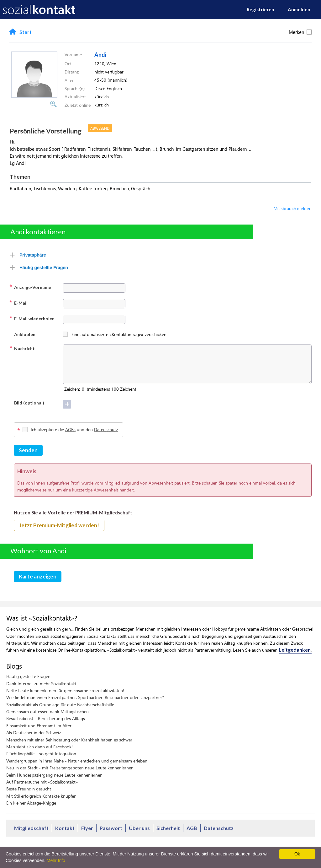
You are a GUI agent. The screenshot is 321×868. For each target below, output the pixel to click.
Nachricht (22, 348)
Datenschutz (106, 429)
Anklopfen (22, 334)
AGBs (70, 429)
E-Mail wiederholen (32, 318)
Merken (300, 32)
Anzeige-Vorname (30, 287)
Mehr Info (56, 860)
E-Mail (18, 302)
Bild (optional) (27, 402)
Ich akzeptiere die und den (74, 429)
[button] (34, 96)
